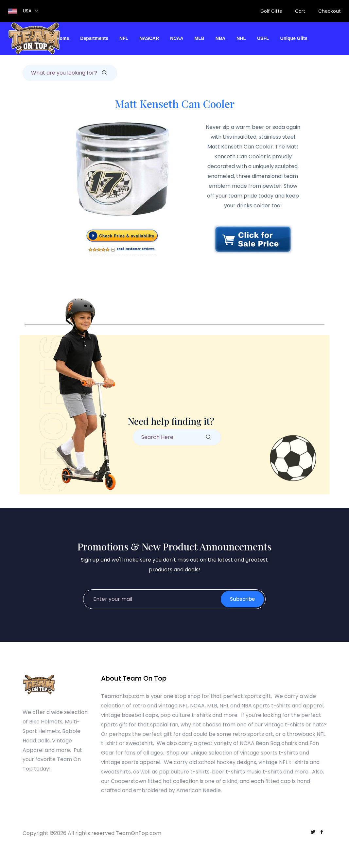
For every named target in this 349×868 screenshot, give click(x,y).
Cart (300, 11)
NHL (241, 38)
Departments (94, 38)
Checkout (330, 11)
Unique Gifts (294, 38)
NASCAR (149, 38)
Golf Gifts (271, 11)
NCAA (177, 38)
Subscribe (241, 599)
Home (63, 38)
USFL (263, 38)
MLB (200, 38)
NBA (220, 38)
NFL (124, 38)
